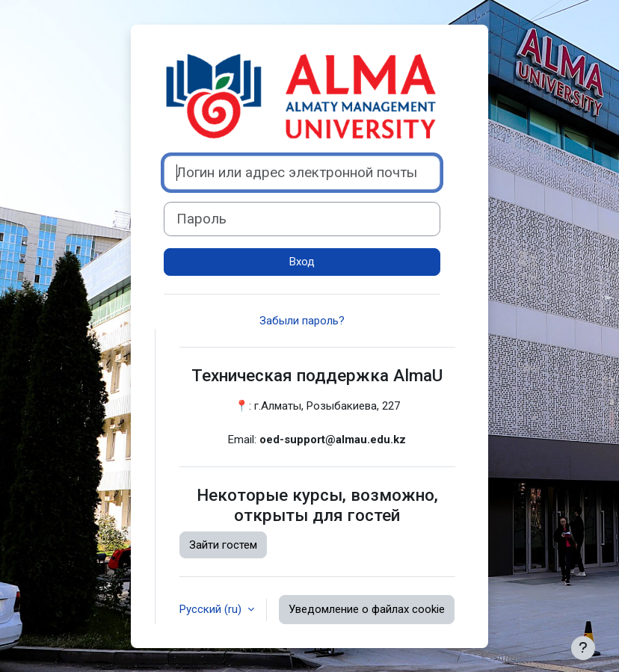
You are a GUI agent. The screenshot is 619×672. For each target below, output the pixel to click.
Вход (302, 262)
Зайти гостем (223, 545)
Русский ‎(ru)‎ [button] (212, 609)
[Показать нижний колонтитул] (583, 648)
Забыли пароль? (302, 321)
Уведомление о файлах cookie (367, 609)
